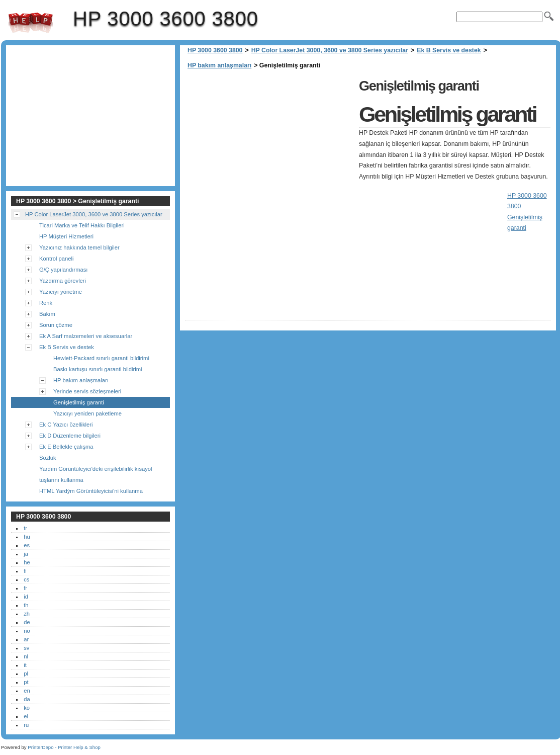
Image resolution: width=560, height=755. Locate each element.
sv (26, 648)
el (26, 716)
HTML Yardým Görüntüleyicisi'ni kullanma (91, 491)
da (27, 699)
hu (27, 537)
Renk (46, 303)
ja (26, 554)
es (27, 545)
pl (26, 674)
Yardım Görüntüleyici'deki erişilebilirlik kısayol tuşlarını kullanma (96, 474)
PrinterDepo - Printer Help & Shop (64, 747)
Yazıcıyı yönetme (61, 292)
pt (26, 682)
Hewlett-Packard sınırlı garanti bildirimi (101, 358)
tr (25, 528)
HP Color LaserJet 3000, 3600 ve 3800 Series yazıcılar (330, 50)
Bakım (47, 314)
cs (26, 579)
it (25, 665)
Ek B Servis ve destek (449, 50)
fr (25, 588)
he (27, 562)
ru (26, 725)
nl (26, 656)
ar (26, 639)
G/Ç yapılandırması (63, 270)
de (27, 622)
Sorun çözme (56, 325)
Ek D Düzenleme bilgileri (70, 436)
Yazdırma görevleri (63, 281)
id (26, 597)
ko (27, 708)
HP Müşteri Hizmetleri (66, 236)
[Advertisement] (269, 146)
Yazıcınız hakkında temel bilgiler (79, 247)
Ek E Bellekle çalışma (66, 447)
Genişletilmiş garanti (79, 402)
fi (25, 571)
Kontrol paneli (56, 259)
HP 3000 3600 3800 (31, 23)
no (27, 631)
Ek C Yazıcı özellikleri (66, 425)
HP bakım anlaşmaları (219, 65)
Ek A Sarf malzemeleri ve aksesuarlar (86, 336)
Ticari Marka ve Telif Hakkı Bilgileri (82, 225)
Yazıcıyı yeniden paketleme (87, 413)
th (26, 605)
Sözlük (48, 458)
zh (27, 614)
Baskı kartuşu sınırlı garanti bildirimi (98, 369)
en (27, 691)
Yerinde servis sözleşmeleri (87, 391)
